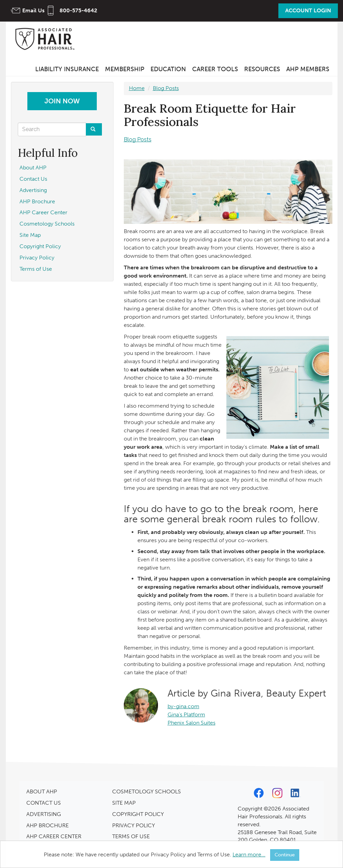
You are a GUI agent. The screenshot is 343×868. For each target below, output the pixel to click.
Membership (125, 69)
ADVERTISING (44, 814)
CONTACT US (44, 803)
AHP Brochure (37, 201)
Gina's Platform (186, 714)
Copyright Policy (40, 246)
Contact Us (33, 179)
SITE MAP (124, 803)
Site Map (30, 235)
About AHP (33, 168)
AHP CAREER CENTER (54, 836)
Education (168, 69)
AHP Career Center (43, 212)
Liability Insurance (67, 69)
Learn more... (249, 854)
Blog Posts (166, 88)
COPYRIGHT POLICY (138, 814)
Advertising (33, 190)
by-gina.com (183, 706)
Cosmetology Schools (47, 224)
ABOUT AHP (42, 792)
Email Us (33, 10)
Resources (262, 69)
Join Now (62, 101)
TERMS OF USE (131, 836)
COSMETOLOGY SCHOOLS (147, 792)
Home (137, 88)
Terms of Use (36, 269)
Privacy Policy (37, 258)
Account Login (308, 10)
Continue (285, 855)
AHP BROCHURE (48, 825)
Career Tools (215, 69)
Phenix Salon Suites (192, 723)
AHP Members (308, 69)
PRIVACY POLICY (134, 825)
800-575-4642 (78, 10)
